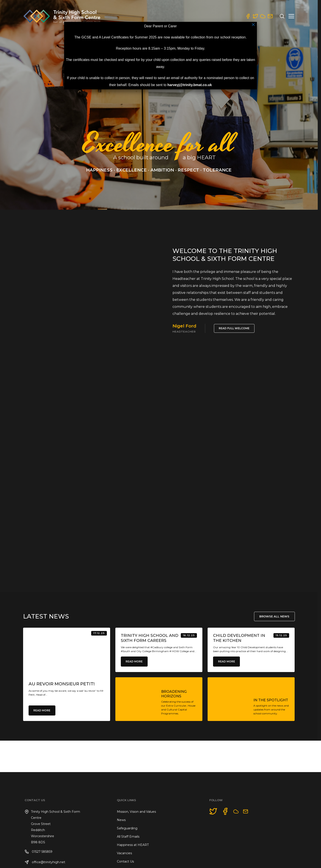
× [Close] (253, 24)
